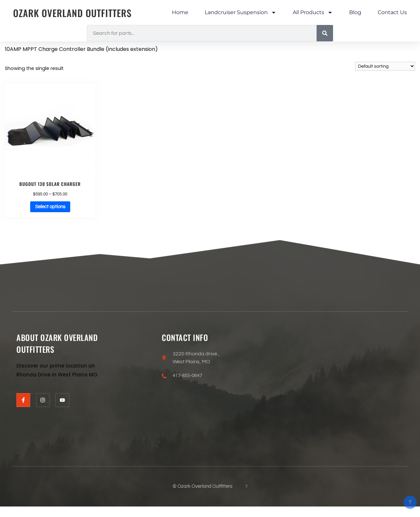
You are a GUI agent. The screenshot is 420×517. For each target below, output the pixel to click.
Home (180, 12)
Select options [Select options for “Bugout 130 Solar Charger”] (50, 207)
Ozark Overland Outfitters (75, 13)
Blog (355, 12)
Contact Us (392, 12)
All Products (313, 12)
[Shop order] (385, 66)
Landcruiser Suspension (241, 12)
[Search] (325, 33)
